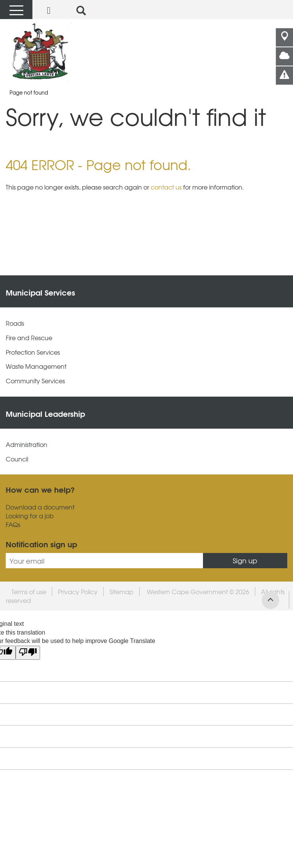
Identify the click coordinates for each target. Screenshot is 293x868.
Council (17, 459)
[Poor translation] (28, 653)
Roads (15, 323)
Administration (27, 444)
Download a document (40, 507)
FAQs (13, 525)
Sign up (245, 560)
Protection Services (33, 352)
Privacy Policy (78, 592)
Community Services (35, 381)
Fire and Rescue (29, 338)
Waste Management (36, 366)
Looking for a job (30, 516)
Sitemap (122, 592)
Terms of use (29, 592)
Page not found (29, 92)
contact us (166, 187)
